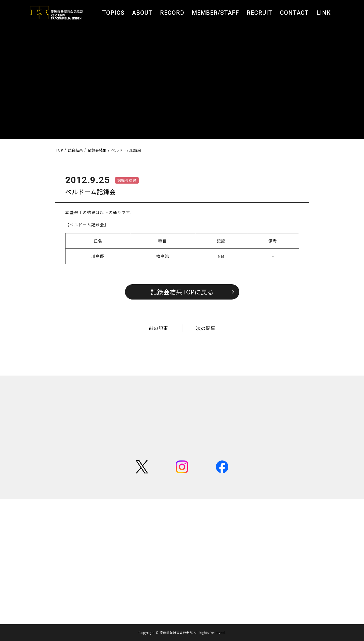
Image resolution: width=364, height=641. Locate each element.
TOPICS (113, 13)
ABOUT (142, 13)
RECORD (172, 13)
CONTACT (294, 13)
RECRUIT (259, 13)
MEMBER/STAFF (215, 13)
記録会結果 (127, 180)
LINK (324, 13)
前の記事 (159, 328)
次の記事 (206, 328)
